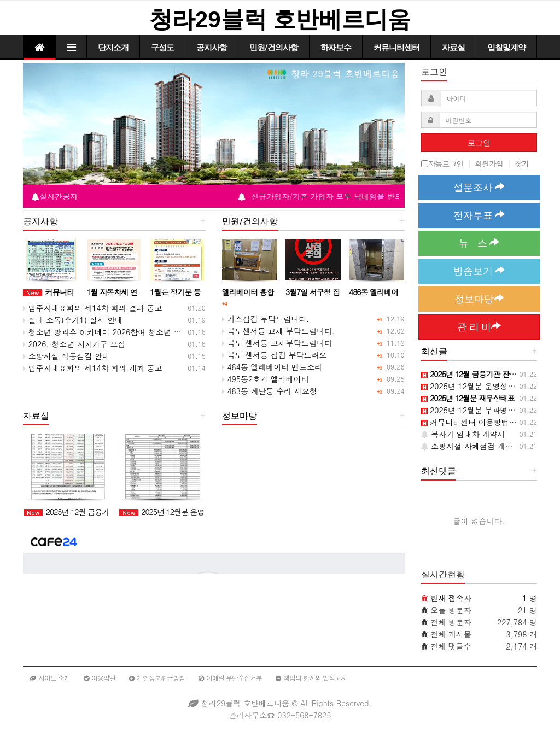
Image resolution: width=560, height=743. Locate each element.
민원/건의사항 (274, 48)
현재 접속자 (451, 598)
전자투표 (479, 215)
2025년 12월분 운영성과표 (472, 386)
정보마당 (479, 299)
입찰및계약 (506, 48)
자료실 (453, 48)
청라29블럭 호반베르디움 (280, 19)
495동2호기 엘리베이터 (266, 379)
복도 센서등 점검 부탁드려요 (275, 355)
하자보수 (336, 48)
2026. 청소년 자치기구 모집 (74, 344)
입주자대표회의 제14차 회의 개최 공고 (93, 368)
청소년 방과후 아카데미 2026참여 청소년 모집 (106, 332)
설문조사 (479, 187)
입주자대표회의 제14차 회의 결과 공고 (93, 308)
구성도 (162, 48)
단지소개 (113, 48)
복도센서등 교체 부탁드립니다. (278, 331)
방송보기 (479, 271)
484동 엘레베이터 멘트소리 (272, 367)
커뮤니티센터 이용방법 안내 (474, 422)
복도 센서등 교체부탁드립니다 (277, 343)
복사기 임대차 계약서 (463, 434)
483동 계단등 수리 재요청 (270, 391)
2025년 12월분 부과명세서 (472, 410)
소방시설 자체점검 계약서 (471, 446)
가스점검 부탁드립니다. (266, 319)
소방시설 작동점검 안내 (66, 356)
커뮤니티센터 (396, 48)
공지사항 (212, 48)
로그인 (479, 143)
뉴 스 (479, 243)
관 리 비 (479, 327)
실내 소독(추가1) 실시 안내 (73, 320)
